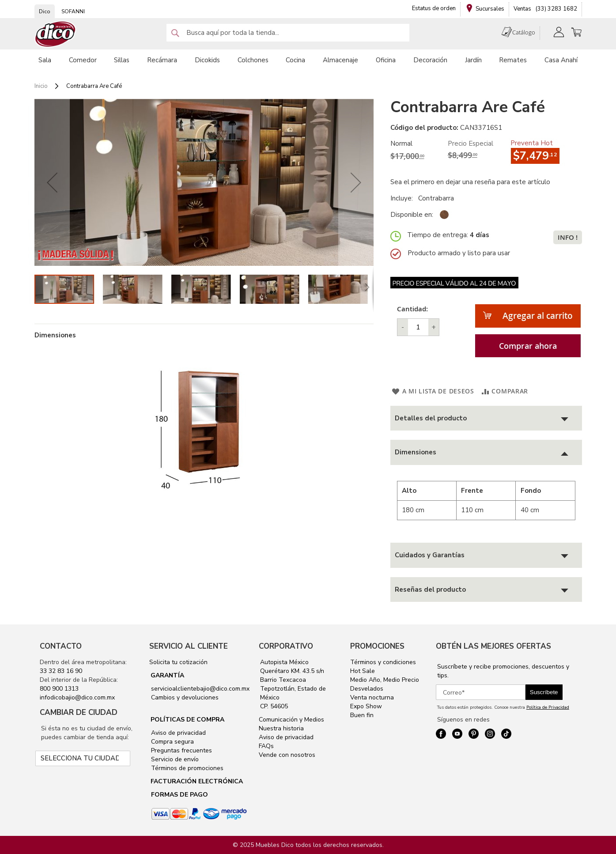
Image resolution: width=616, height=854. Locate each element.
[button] (52, 182)
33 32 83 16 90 (61, 671)
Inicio (41, 86)
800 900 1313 (59, 689)
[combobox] (288, 33)
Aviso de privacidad (178, 733)
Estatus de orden (434, 8)
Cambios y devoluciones (184, 697)
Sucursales (490, 9)
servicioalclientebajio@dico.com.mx (200, 689)
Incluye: (403, 198)
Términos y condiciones (383, 662)
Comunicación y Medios (291, 720)
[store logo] (56, 34)
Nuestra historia (281, 728)
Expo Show (366, 706)
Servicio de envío (174, 759)
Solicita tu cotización (178, 662)
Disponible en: (412, 215)
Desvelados (367, 689)
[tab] (486, 418)
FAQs (266, 746)
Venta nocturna (372, 697)
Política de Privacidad (548, 707)
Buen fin (362, 715)
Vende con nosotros (287, 755)
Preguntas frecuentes (181, 750)
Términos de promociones (186, 768)
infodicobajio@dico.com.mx (77, 697)
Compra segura (172, 742)
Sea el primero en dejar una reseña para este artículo (470, 182)
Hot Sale (363, 671)
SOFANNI (73, 11)
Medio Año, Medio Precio (385, 680)
